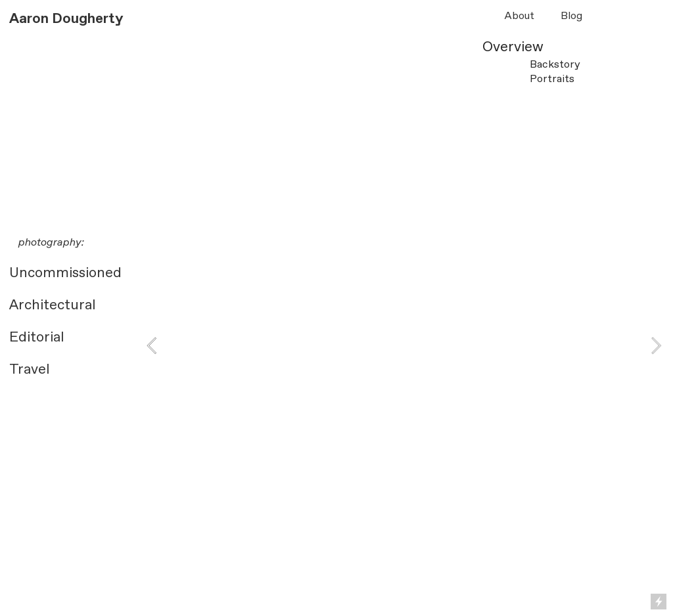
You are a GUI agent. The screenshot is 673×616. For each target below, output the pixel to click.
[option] (404, 267)
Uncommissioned (65, 273)
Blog (571, 16)
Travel (29, 370)
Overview (513, 47)
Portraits (552, 79)
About (520, 16)
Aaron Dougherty (66, 19)
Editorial (36, 338)
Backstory (555, 65)
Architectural (52, 305)
